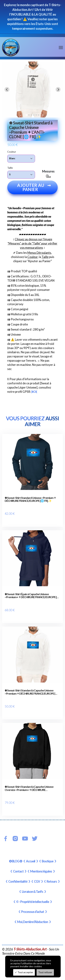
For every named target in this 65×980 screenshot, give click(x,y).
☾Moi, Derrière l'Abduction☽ (33, 922)
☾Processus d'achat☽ (33, 912)
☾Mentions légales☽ (41, 871)
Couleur (12, 152)
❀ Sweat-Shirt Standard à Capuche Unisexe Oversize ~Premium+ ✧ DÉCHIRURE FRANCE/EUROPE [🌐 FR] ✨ (29, 788)
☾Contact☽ (18, 871)
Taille (10, 168)
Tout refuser (45, 972)
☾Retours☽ (52, 881)
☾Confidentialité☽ (18, 881)
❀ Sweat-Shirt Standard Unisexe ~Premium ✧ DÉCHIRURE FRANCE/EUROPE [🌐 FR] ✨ (30, 499)
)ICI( (34, 392)
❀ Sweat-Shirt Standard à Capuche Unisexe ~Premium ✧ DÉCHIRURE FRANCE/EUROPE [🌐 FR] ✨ (32, 692)
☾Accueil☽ (31, 861)
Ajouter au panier (34, 187)
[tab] (26, 115)
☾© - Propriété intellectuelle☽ (33, 902)
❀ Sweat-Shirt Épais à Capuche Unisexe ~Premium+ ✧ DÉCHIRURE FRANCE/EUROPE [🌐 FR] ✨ (32, 596)
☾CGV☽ (37, 881)
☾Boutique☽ (48, 861)
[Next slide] (58, 89)
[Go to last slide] (7, 89)
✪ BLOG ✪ (16, 861)
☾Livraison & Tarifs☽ (32, 892)
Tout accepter (24, 972)
